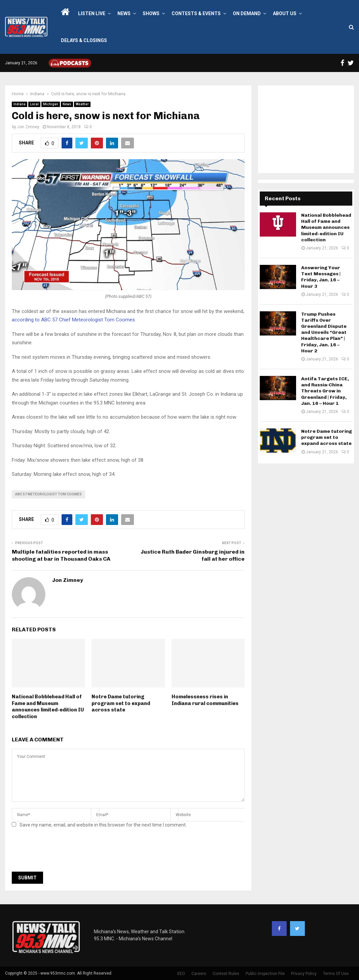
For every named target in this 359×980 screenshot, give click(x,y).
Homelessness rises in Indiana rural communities (205, 700)
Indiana (20, 104)
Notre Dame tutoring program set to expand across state (121, 703)
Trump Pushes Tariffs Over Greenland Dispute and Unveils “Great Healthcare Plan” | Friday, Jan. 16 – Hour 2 (324, 332)
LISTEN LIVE (92, 13)
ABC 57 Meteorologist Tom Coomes (48, 494)
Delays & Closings (84, 40)
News (124, 13)
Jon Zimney (28, 127)
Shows (151, 13)
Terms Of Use (336, 974)
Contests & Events (196, 13)
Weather (82, 104)
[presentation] (63, 852)
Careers (199, 974)
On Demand (247, 13)
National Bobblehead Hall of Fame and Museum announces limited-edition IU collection (48, 707)
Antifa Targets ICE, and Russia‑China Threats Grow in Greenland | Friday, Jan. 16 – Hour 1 (325, 391)
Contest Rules (226, 974)
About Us (285, 13)
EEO (181, 974)
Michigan (51, 104)
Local (34, 104)
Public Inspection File (265, 974)
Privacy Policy (304, 974)
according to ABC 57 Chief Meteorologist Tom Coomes (73, 320)
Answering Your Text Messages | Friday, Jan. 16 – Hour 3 (321, 277)
